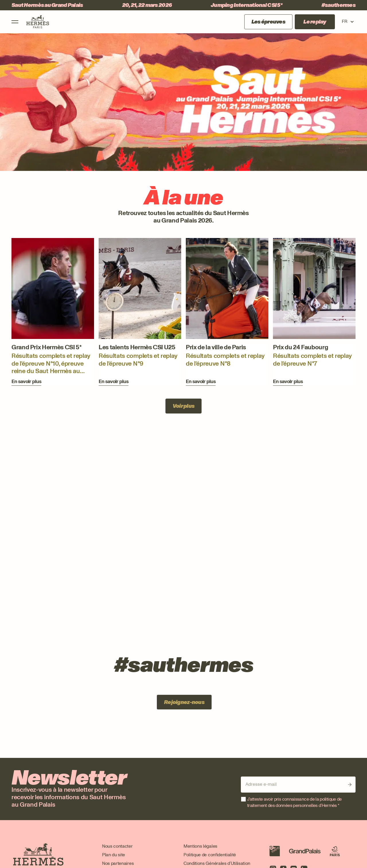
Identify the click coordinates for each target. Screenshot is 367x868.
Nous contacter (117, 846)
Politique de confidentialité (210, 855)
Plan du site (114, 855)
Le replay (315, 22)
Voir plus (184, 406)
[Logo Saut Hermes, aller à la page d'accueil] (38, 22)
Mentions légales (200, 846)
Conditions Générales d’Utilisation (217, 863)
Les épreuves (268, 22)
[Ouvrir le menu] (15, 22)
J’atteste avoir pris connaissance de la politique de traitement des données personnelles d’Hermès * (294, 802)
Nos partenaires (118, 863)
